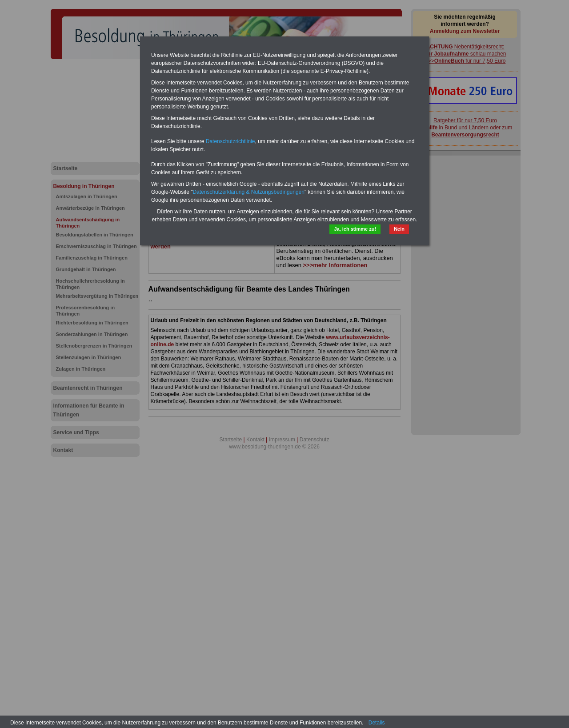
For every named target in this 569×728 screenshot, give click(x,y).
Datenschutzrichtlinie (230, 141)
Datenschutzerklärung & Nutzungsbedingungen (248, 192)
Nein (399, 229)
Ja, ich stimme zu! (355, 229)
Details (377, 723)
